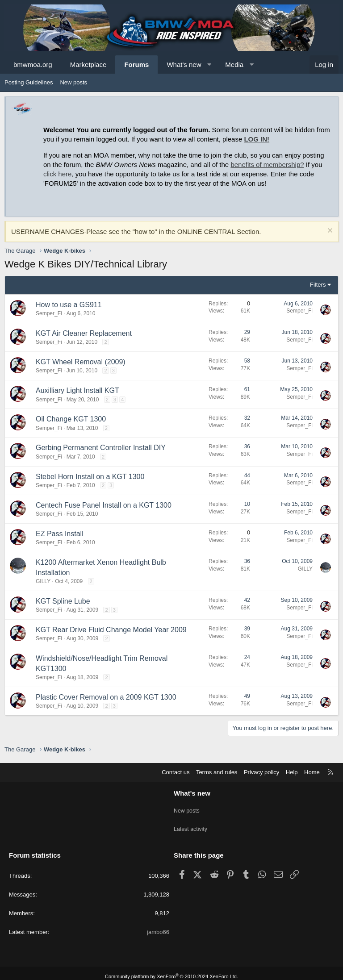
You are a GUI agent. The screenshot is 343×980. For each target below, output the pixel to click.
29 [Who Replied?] (247, 332)
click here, (59, 174)
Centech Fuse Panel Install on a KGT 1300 (104, 505)
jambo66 (158, 925)
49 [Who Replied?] (247, 696)
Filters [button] (318, 285)
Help (292, 772)
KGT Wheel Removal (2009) (81, 362)
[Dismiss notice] (329, 231)
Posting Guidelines (29, 82)
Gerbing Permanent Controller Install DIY (101, 448)
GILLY (43, 581)
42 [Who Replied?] (247, 600)
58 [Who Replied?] (247, 361)
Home (312, 772)
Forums (136, 65)
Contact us (176, 772)
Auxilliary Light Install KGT (77, 390)
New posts (73, 82)
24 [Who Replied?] (247, 657)
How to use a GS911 (69, 305)
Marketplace (88, 65)
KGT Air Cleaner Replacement (84, 333)
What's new (184, 65)
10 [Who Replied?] (247, 504)
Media (234, 65)
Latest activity (191, 825)
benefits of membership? (267, 165)
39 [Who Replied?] (247, 629)
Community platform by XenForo (171, 970)
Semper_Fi (49, 313)
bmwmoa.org (33, 65)
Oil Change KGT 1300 (71, 419)
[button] (209, 65)
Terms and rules (217, 772)
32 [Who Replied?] (247, 418)
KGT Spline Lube (63, 601)
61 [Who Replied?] (247, 389)
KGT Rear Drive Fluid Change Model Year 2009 (111, 630)
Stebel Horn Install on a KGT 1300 (90, 477)
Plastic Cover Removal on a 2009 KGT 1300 (106, 697)
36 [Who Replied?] (247, 446)
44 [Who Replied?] (247, 475)
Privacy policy (261, 772)
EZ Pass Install (60, 534)
